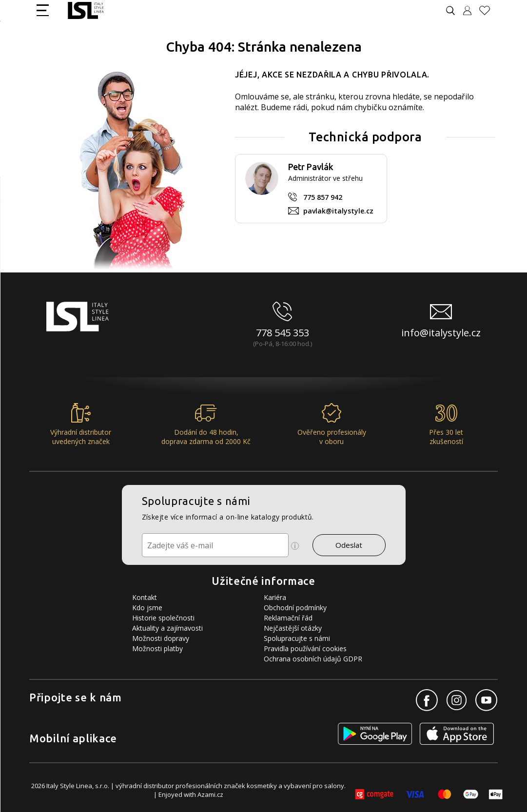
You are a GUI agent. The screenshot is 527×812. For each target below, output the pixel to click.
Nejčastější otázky (293, 628)
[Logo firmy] (86, 10)
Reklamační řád (288, 618)
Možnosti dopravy (161, 638)
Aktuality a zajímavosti (167, 628)
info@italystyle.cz (441, 333)
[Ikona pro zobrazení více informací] (295, 546)
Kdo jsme (147, 608)
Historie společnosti (163, 618)
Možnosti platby (157, 648)
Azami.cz (210, 794)
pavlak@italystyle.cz (338, 211)
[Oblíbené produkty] (488, 10)
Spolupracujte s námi (297, 638)
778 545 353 (283, 333)
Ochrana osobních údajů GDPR (313, 659)
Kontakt (145, 597)
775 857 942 (323, 197)
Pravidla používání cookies (305, 648)
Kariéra (275, 597)
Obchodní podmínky (295, 608)
